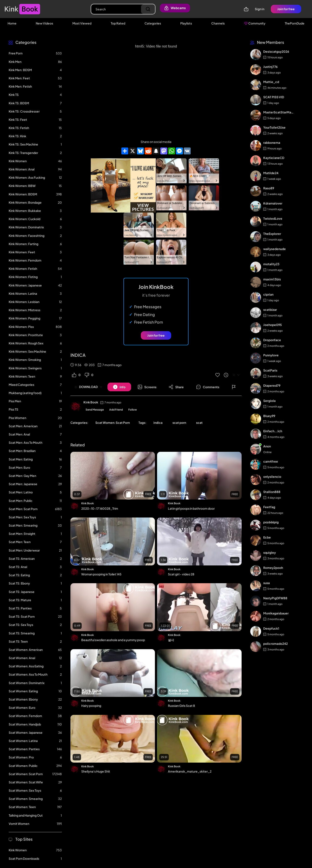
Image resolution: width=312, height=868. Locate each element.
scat (199, 423)
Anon (267, 446)
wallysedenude (275, 249)
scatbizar (270, 310)
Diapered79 (272, 385)
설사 (171, 640)
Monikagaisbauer (276, 613)
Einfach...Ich (273, 431)
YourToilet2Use (274, 127)
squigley (270, 552)
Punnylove (271, 355)
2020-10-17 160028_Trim (100, 508)
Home (12, 23)
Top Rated (118, 23)
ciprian (268, 294)
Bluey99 (269, 416)
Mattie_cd (271, 82)
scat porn (179, 423)
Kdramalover (273, 203)
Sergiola (269, 401)
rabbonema (272, 142)
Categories (153, 23)
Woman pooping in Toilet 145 (101, 574)
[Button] (119, 387)
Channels (218, 23)
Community (255, 23)
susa (266, 583)
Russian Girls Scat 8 (181, 706)
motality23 (271, 264)
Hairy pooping (91, 706)
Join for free (286, 9)
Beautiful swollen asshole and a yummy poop (113, 640)
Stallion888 (272, 492)
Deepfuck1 (271, 628)
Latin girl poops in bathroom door (191, 508)
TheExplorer (272, 234)
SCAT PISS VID (274, 97)
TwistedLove (273, 218)
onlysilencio (272, 477)
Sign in (260, 9)
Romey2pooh (273, 568)
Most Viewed (82, 23)
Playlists (186, 23)
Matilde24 (271, 173)
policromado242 (275, 644)
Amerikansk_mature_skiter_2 (190, 771)
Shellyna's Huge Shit (96, 771)
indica (158, 423)
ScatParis (270, 370)
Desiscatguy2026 (276, 51)
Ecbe (267, 537)
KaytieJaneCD (274, 158)
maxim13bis (272, 279)
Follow (133, 410)
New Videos (44, 23)
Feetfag (269, 507)
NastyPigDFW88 (275, 598)
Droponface (272, 340)
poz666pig (271, 522)
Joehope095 (273, 325)
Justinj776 (270, 67)
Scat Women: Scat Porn (113, 423)
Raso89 (269, 188)
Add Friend (116, 410)
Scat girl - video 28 (181, 574)
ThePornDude (295, 23)
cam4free (271, 461)
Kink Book (91, 402)
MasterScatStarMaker (279, 112)
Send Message (95, 410)
